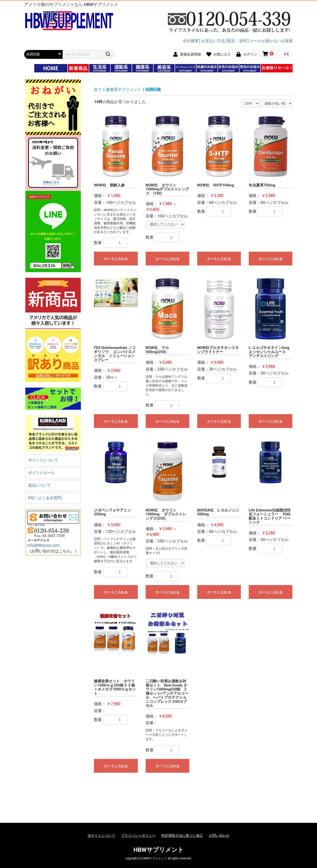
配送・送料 (237, 41)
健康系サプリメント (123, 90)
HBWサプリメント (158, 850)
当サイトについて (101, 835)
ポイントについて (43, 460)
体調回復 (153, 90)
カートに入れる (116, 259)
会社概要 (191, 41)
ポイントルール (41, 473)
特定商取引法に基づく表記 (182, 835)
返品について (39, 485)
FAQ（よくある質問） (46, 498)
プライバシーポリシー (138, 835)
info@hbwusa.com (44, 545)
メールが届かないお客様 (271, 41)
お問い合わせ (219, 835)
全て (98, 90)
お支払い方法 (213, 41)
